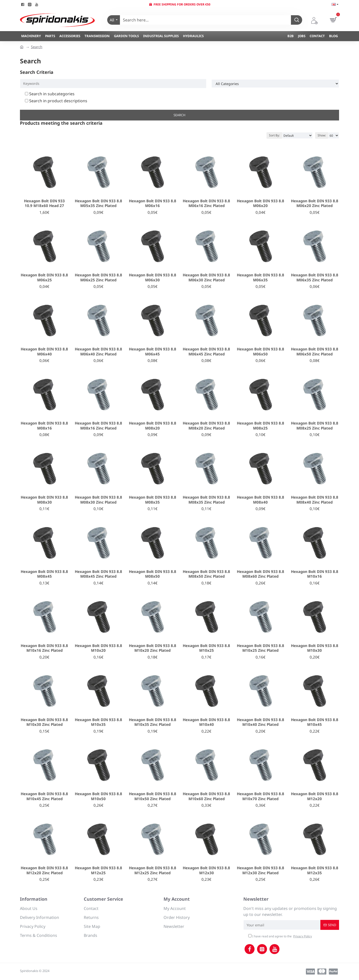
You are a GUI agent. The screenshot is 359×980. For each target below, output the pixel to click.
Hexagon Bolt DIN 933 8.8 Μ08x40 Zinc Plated (315, 500)
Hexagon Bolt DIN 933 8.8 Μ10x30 (315, 648)
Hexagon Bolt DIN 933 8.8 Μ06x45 (153, 352)
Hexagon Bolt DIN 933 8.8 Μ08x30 (44, 500)
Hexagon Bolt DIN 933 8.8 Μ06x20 (261, 203)
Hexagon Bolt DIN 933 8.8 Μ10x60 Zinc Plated (206, 796)
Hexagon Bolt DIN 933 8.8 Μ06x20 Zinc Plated (315, 203)
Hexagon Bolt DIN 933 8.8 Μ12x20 (315, 796)
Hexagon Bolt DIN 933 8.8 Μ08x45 (44, 574)
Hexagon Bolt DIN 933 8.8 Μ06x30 (153, 277)
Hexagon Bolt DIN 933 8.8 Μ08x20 (153, 426)
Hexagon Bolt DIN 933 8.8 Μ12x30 (206, 870)
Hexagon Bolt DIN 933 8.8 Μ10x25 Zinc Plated (261, 648)
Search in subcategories (50, 94)
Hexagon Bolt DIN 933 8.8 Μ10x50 (98, 796)
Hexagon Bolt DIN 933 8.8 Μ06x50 (261, 352)
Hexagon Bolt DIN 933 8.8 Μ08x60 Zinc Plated (261, 574)
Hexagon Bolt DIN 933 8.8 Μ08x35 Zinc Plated (206, 500)
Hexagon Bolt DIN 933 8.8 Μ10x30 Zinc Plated (44, 722)
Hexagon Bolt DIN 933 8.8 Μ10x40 (206, 722)
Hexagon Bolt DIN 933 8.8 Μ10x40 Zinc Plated (261, 722)
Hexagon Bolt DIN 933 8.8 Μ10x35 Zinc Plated (153, 722)
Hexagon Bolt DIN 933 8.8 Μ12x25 (98, 870)
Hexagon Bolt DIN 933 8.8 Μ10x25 (206, 648)
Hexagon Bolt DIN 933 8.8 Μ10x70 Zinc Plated (261, 796)
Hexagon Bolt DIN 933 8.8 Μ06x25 (44, 277)
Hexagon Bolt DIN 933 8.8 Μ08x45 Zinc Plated (98, 574)
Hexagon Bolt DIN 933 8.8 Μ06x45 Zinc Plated (206, 352)
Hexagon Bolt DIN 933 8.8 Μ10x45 (315, 722)
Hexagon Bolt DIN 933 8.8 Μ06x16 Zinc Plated (206, 203)
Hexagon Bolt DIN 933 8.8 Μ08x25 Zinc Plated (315, 426)
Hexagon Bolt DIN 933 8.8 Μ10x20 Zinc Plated (153, 648)
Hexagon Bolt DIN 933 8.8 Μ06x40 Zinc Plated (98, 352)
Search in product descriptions (56, 101)
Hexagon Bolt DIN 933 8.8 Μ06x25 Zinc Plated (98, 277)
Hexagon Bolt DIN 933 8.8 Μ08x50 (153, 574)
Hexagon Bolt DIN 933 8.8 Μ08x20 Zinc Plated (206, 426)
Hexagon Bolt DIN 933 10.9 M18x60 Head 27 (44, 203)
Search (37, 47)
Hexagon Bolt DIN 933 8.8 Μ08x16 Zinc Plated (98, 426)
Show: (322, 135)
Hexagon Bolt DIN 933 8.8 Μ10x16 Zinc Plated (44, 648)
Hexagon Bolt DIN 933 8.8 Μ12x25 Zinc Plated (153, 870)
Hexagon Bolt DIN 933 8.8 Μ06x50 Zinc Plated (315, 352)
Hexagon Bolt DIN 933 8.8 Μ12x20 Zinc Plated (44, 870)
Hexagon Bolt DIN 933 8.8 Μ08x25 (261, 426)
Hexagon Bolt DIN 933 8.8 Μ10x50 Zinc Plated (153, 796)
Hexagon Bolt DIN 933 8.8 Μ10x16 (315, 574)
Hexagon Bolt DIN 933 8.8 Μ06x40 (44, 352)
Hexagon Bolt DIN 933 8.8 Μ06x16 (153, 203)
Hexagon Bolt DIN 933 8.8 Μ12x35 (315, 870)
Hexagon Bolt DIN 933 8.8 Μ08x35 (153, 500)
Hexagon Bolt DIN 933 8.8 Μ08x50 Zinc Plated (206, 574)
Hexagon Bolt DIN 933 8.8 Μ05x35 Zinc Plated (98, 203)
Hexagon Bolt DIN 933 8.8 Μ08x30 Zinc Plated (98, 500)
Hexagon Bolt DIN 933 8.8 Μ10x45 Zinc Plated (44, 796)
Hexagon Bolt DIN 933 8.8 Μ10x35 (98, 722)
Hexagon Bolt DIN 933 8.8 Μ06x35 (261, 277)
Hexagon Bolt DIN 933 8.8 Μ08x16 (44, 426)
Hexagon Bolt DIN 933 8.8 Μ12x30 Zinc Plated (261, 870)
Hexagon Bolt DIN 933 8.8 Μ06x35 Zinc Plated (315, 277)
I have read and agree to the (280, 936)
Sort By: (274, 135)
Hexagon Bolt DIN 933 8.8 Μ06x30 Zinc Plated (206, 277)
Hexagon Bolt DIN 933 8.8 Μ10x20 (98, 648)
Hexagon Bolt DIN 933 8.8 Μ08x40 (261, 500)
